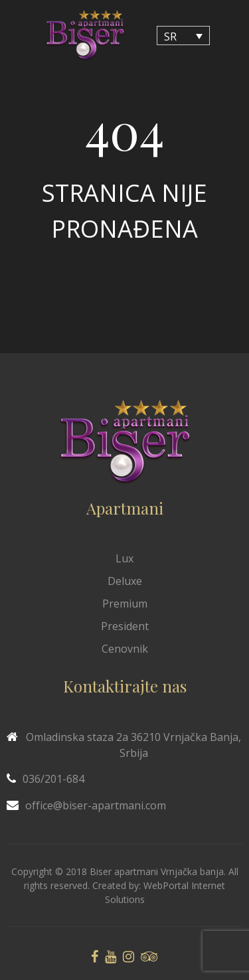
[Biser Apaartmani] (85, 36)
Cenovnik (125, 649)
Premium (125, 604)
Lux (124, 558)
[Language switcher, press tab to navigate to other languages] (183, 36)
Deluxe (125, 581)
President (125, 626)
